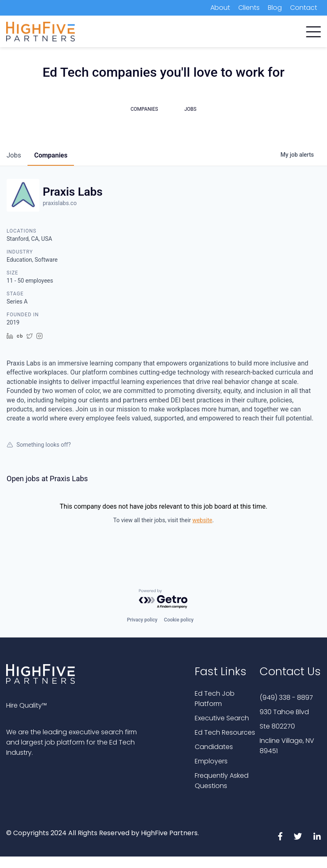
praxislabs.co (60, 203)
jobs (14, 155)
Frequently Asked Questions (222, 781)
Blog (275, 8)
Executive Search (222, 718)
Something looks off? (39, 445)
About (220, 8)
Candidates (214, 747)
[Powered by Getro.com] (163, 599)
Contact (304, 8)
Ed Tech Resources (225, 732)
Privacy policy (142, 620)
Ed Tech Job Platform (215, 699)
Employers (211, 761)
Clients (249, 8)
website (202, 520)
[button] (313, 30)
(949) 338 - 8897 (286, 698)
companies (51, 155)
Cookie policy (179, 620)
